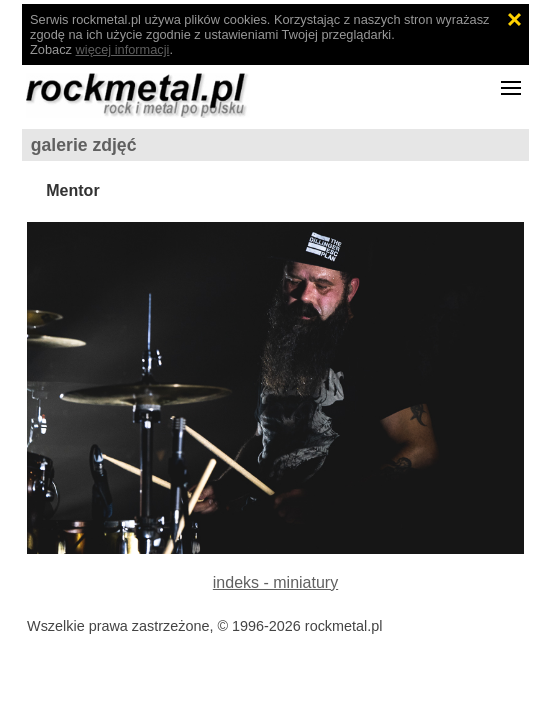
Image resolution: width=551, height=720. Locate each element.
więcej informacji (123, 49)
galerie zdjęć (84, 145)
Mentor (72, 190)
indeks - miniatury (275, 582)
